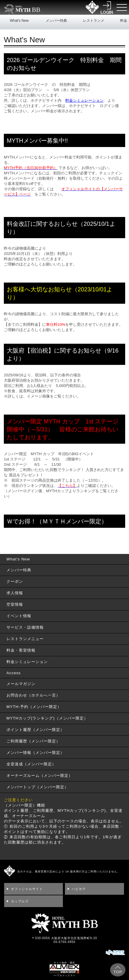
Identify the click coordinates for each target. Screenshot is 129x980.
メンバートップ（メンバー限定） (37, 787)
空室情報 (15, 604)
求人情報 (15, 593)
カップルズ (20, 901)
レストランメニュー (94, 25)
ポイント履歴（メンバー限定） (35, 730)
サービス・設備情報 (25, 627)
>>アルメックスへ (64, 975)
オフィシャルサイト (27, 889)
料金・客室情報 (21, 650)
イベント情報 (19, 616)
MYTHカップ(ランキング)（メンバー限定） (47, 718)
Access (14, 673)
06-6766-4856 (64, 942)
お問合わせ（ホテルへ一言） (33, 695)
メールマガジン (21, 684)
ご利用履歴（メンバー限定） (33, 741)
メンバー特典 (56, 21)
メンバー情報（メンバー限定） (35, 753)
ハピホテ (79, 889)
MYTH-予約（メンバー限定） (34, 707)
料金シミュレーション (84, 100)
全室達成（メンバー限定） (31, 764)
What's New (19, 21)
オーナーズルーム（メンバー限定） (40, 776)
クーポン (15, 581)
